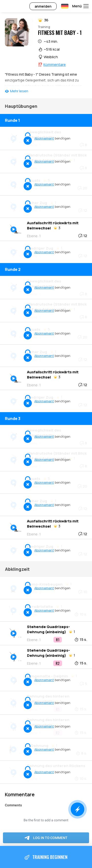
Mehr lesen (19, 91)
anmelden (43, 6)
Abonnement (44, 138)
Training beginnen (46, 857)
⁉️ (52, 64)
